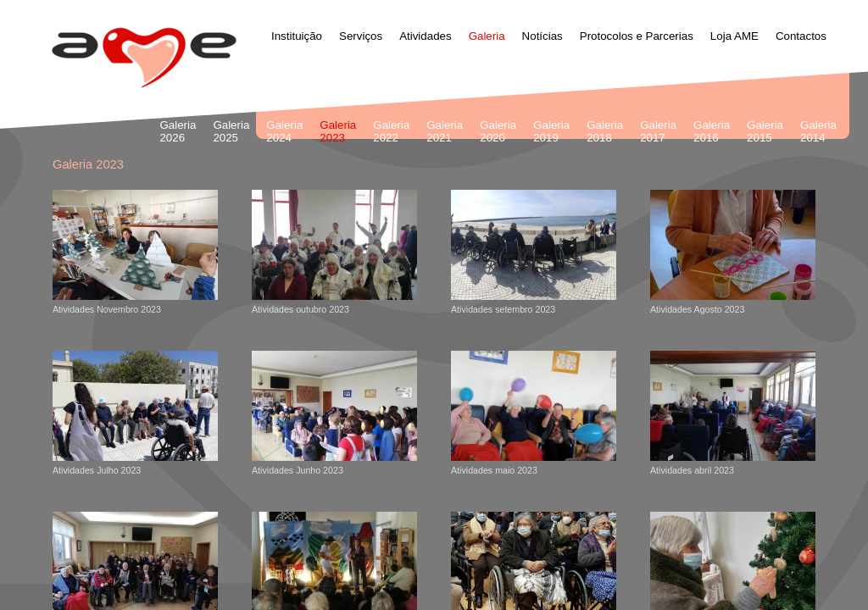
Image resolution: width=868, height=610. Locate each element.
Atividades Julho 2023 (135, 413)
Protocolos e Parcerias (637, 36)
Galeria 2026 (178, 131)
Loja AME (734, 36)
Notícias (542, 36)
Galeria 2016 (712, 131)
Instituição (297, 36)
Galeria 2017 (658, 131)
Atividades (426, 36)
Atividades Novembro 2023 (135, 252)
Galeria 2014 (818, 131)
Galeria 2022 (391, 131)
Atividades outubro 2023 (334, 252)
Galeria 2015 (765, 131)
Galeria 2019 (551, 131)
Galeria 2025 (231, 131)
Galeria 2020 (498, 131)
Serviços (361, 36)
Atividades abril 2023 (733, 413)
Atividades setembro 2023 (534, 252)
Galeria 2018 (605, 131)
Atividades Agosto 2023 (733, 252)
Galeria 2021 (445, 131)
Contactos (801, 36)
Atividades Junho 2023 (334, 413)
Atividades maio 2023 (534, 413)
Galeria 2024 (284, 131)
